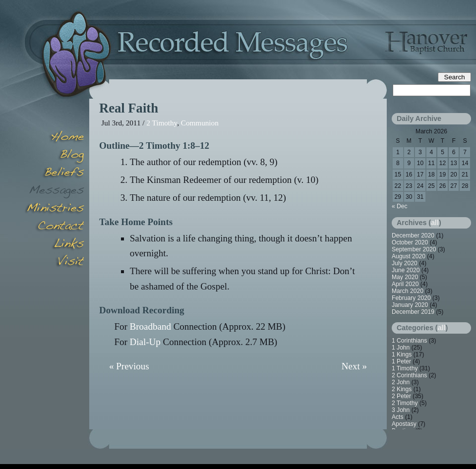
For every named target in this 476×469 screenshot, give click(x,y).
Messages (55, 191)
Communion (200, 123)
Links (55, 245)
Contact (55, 227)
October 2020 (410, 242)
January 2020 (410, 305)
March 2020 (408, 291)
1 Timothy (405, 368)
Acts (398, 417)
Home (55, 138)
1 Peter (401, 361)
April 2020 (405, 284)
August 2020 (409, 256)
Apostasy (404, 424)
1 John (401, 348)
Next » (354, 366)
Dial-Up (145, 342)
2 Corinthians (409, 375)
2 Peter (401, 396)
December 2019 (413, 312)
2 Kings (402, 389)
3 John (401, 410)
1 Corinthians (409, 341)
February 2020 (411, 298)
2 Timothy (162, 123)
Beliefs (55, 174)
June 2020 (406, 270)
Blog (55, 156)
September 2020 (414, 249)
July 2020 (405, 263)
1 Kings (402, 354)
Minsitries (55, 209)
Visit (55, 263)
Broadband (150, 326)
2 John (401, 382)
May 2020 (405, 277)
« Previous (129, 366)
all (435, 223)
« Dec (400, 206)
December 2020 (413, 235)
